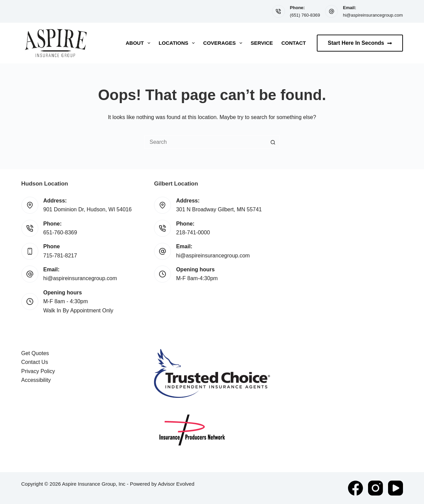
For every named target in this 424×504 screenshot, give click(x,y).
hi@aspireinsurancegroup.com (373, 15)
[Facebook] (355, 488)
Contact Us (35, 362)
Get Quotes (35, 353)
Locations (178, 43)
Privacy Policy (38, 371)
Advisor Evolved (176, 484)
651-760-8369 (60, 232)
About (139, 43)
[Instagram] (375, 488)
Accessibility (36, 380)
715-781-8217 (60, 256)
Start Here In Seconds (360, 43)
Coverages (224, 43)
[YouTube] (396, 488)
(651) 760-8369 (305, 15)
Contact (294, 43)
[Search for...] (205, 142)
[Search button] (273, 142)
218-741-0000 (193, 232)
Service (262, 43)
